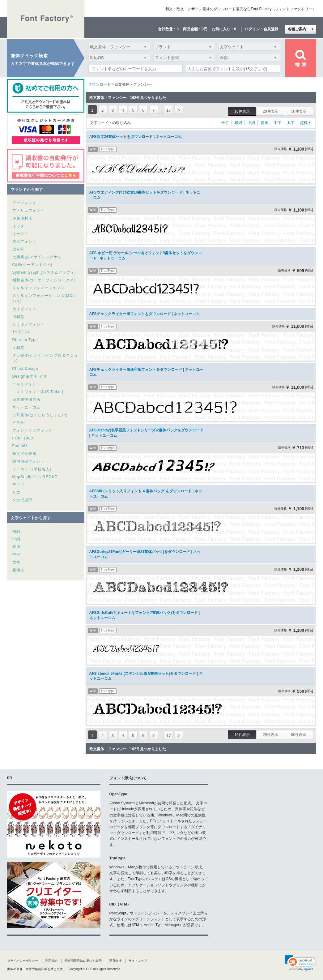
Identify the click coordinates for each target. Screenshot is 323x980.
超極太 (18, 570)
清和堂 (18, 317)
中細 (16, 539)
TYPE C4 (21, 332)
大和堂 (18, 348)
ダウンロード (100, 84)
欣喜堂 (18, 249)
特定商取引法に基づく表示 (83, 961)
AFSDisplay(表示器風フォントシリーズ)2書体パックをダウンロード (146, 430)
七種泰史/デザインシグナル (37, 257)
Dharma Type (25, 340)
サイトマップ (138, 961)
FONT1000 (23, 438)
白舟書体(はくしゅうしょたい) (40, 415)
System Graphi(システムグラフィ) (44, 272)
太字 (16, 562)
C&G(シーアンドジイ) (32, 265)
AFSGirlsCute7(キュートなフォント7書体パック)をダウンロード (144, 613)
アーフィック (24, 203)
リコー (18, 492)
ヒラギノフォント (28, 324)
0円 (204, 29)
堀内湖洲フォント (28, 461)
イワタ (18, 226)
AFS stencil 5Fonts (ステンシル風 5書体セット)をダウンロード (143, 674)
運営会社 (115, 961)
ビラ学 (18, 423)
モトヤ (18, 485)
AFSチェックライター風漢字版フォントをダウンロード (136, 370)
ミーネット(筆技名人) (32, 469)
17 (168, 110)
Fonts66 (20, 446)
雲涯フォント (24, 242)
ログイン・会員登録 (261, 29)
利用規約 (51, 961)
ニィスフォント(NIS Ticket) (38, 392)
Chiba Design (25, 369)
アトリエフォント (28, 211)
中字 (16, 554)
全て (225, 123)
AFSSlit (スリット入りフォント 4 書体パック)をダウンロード (140, 491)
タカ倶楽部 (22, 500)
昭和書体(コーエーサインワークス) (44, 280)
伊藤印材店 (22, 218)
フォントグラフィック (32, 430)
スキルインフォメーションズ (38, 288)
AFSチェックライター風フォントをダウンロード (130, 314)
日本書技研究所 (26, 400)
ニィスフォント (26, 384)
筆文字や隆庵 (24, 454)
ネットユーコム (26, 407)
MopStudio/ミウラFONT (35, 477)
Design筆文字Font (29, 376)
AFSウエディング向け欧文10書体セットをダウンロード (136, 192)
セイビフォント (26, 309)
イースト (20, 234)
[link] (300, 963)
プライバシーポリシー (23, 961)
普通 (16, 547)
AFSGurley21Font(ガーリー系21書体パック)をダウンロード (140, 552)
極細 (16, 531)
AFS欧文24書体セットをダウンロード (121, 137)
